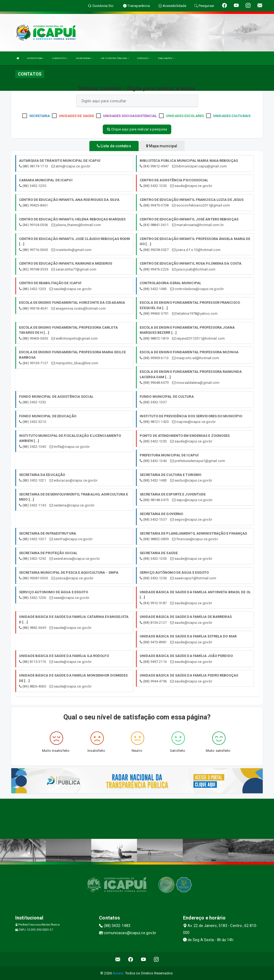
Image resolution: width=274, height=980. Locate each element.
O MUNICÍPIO (60, 58)
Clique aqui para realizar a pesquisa (137, 129)
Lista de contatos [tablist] (114, 146)
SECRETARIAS (84, 58)
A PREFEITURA (36, 58)
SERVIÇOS (143, 58)
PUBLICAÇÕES (166, 58)
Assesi (118, 973)
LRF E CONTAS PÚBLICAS (115, 58)
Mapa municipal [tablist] (162, 146)
